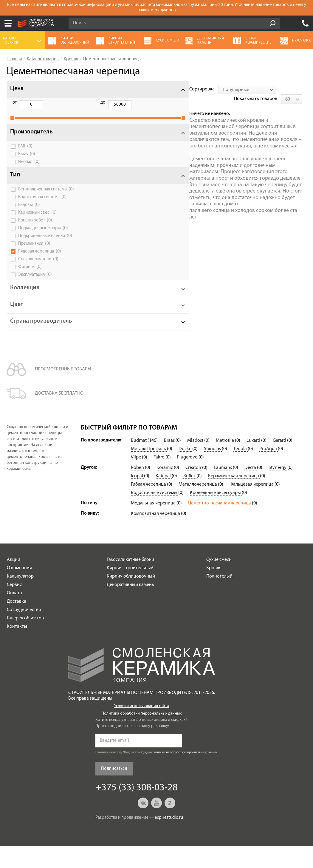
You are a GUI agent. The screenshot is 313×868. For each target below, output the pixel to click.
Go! (272, 23)
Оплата (14, 615)
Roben (138, 490)
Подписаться (114, 791)
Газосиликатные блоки (130, 581)
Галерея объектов (25, 640)
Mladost (196, 462)
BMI (25, 153)
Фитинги (30, 282)
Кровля (214, 590)
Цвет (17, 320)
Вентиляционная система (42, 198)
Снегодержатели (38, 275)
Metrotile (225, 462)
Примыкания (34, 259)
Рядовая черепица (40, 267)
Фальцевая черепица (252, 506)
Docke (185, 471)
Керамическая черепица (234, 498)
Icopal (137, 498)
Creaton (194, 490)
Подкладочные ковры (43, 239)
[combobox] (139, 90)
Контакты (17, 648)
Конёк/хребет (35, 231)
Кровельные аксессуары (216, 515)
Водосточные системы (155, 515)
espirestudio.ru (169, 839)
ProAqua (269, 471)
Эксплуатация (35, 290)
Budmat (139, 462)
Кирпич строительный (130, 590)
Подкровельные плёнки (42, 249)
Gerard (280, 462)
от (15, 103)
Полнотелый (219, 598)
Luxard (254, 462)
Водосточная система (42, 208)
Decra (251, 490)
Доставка (17, 623)
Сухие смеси (219, 581)
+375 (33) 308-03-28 (305, 23)
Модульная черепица (154, 525)
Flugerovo (188, 479)
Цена (17, 89)
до (45, 103)
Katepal (164, 498)
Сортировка (93, 89)
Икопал (29, 168)
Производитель (31, 138)
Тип (15, 181)
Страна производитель (31, 340)
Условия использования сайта (142, 728)
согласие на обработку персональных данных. (185, 774)
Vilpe (136, 479)
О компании (20, 590)
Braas (27, 161)
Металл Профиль (149, 471)
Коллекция (25, 303)
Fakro (159, 479)
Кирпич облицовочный (131, 598)
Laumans (223, 490)
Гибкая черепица (149, 506)
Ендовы (29, 216)
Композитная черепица (156, 535)
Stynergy (278, 490)
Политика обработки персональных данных (141, 735)
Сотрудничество (24, 632)
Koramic (165, 490)
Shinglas (213, 471)
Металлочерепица (198, 506)
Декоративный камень (130, 607)
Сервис (14, 607)
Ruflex (190, 498)
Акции (14, 581)
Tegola (241, 471)
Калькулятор (20, 598)
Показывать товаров (260, 89)
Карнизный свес (37, 224)
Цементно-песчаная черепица (220, 525)
